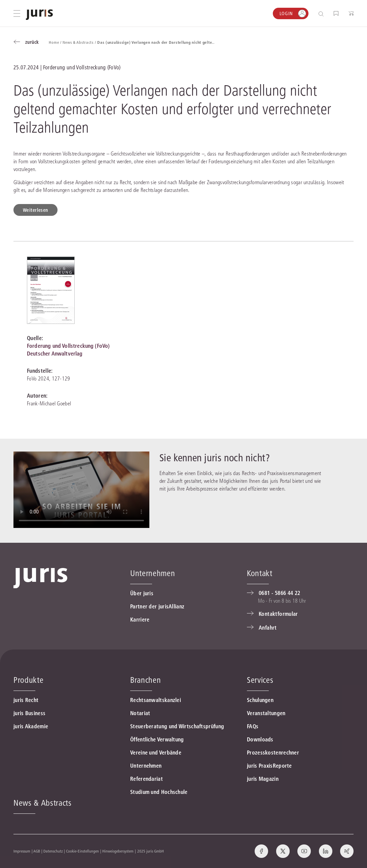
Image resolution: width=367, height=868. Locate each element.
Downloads (260, 739)
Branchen (145, 680)
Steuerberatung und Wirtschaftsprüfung (177, 726)
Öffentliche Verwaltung (157, 739)
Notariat (140, 713)
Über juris (142, 593)
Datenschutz (53, 851)
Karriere (140, 620)
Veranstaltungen (266, 713)
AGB (37, 851)
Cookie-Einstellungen (82, 851)
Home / (56, 42)
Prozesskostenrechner (273, 753)
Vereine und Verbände (156, 753)
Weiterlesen (35, 210)
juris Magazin (263, 779)
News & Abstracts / (80, 42)
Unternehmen (146, 766)
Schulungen (260, 700)
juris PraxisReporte (269, 766)
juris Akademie (31, 726)
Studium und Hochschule (159, 792)
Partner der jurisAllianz (157, 606)
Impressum (22, 851)
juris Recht (26, 700)
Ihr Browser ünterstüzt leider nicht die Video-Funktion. (81, 490)
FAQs (253, 726)
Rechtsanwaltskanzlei (156, 700)
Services (260, 680)
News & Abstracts (43, 803)
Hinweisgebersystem (118, 851)
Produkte (28, 680)
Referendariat (146, 779)
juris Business (29, 713)
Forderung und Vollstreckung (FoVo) (68, 346)
